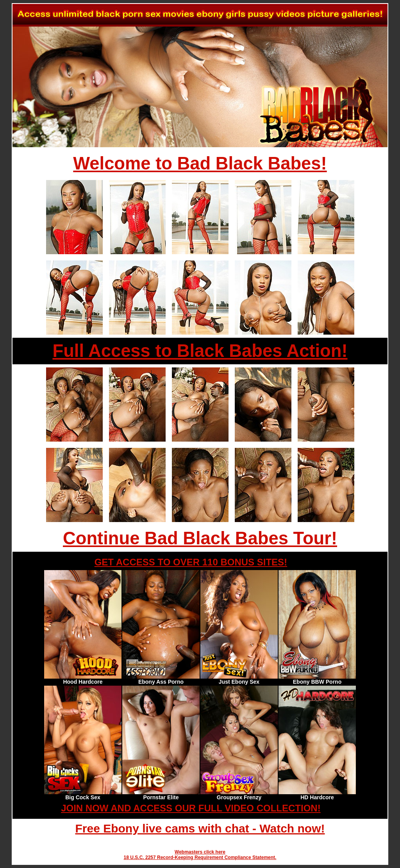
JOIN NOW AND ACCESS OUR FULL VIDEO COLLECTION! (191, 808)
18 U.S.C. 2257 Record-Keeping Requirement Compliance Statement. (200, 857)
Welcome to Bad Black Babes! (200, 163)
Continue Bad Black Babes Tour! (200, 538)
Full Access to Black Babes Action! (200, 351)
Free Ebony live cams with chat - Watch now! (200, 828)
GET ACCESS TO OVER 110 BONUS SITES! (191, 562)
